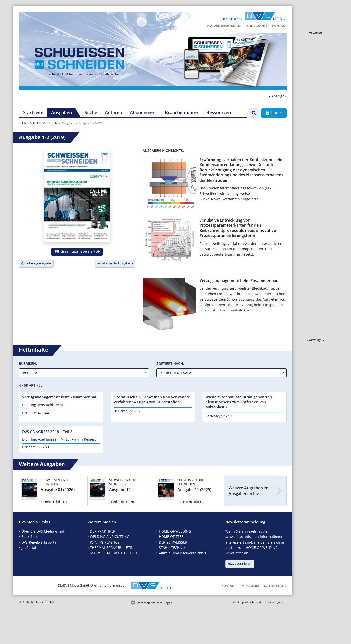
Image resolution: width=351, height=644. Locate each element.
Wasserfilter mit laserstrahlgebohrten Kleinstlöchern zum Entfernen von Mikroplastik (239, 402)
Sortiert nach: (170, 364)
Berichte (29, 413)
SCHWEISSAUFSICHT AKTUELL (114, 553)
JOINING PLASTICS (105, 542)
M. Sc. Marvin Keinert (78, 439)
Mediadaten (257, 25)
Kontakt (279, 25)
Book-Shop (30, 537)
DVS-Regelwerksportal (39, 542)
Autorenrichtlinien (224, 25)
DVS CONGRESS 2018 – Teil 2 (47, 432)
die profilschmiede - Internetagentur (262, 602)
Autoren (113, 112)
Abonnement (144, 112)
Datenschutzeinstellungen (155, 603)
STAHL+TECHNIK (172, 548)
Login (274, 113)
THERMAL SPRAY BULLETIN (112, 548)
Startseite (33, 112)
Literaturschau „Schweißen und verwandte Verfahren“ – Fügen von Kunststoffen (152, 399)
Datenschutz (275, 586)
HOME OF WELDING (175, 531)
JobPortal (29, 548)
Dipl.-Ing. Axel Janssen (40, 439)
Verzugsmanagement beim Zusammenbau (239, 281)
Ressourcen (219, 112)
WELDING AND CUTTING (110, 537)
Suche (91, 112)
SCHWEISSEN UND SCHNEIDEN (38, 123)
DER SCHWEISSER (173, 542)
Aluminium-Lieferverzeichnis (182, 553)
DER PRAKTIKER (103, 531)
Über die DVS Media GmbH (43, 531)
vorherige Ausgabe (36, 263)
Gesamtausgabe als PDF (77, 251)
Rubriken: (28, 364)
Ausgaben (62, 112)
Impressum (250, 586)
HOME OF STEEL (172, 537)
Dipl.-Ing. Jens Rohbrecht (43, 405)
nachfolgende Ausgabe (115, 263)
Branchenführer (182, 112)
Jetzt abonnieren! (240, 563)
